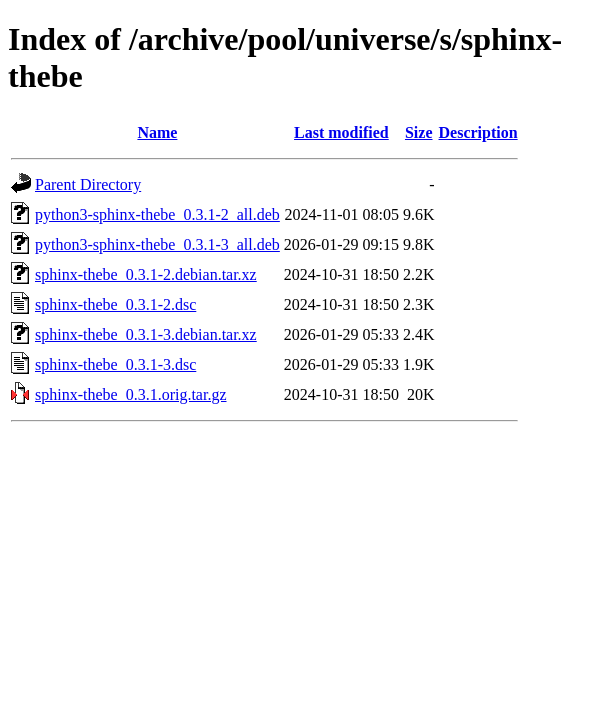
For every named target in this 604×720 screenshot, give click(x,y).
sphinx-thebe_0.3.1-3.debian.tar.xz (146, 334)
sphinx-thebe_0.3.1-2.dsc (115, 304)
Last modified (341, 132)
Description (478, 132)
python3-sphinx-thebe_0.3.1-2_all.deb (157, 214)
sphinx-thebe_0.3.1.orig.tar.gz (131, 394)
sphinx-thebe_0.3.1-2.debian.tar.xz (146, 274)
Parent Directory (88, 184)
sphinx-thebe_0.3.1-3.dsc (115, 364)
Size (419, 132)
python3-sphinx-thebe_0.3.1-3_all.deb (157, 244)
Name (157, 132)
